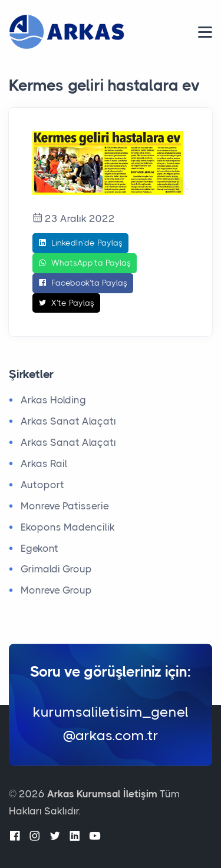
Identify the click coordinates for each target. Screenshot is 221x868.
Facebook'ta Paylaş (83, 283)
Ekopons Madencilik (68, 527)
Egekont (39, 548)
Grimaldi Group (56, 569)
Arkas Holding (53, 400)
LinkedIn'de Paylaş (80, 243)
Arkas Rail (44, 463)
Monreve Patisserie (65, 506)
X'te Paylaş (66, 303)
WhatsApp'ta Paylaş (85, 263)
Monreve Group (56, 590)
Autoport (42, 485)
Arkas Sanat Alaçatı (68, 421)
